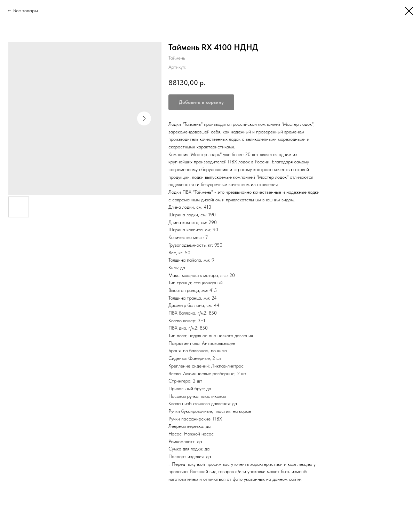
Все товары (26, 10)
